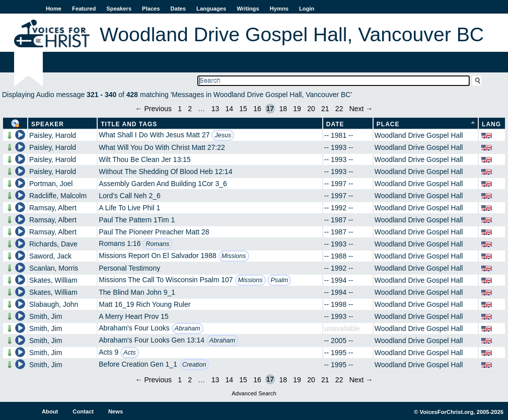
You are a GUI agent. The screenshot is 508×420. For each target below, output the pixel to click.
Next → (361, 109)
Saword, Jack (50, 256)
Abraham (188, 328)
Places (151, 9)
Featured (84, 9)
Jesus (223, 135)
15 (243, 109)
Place (388, 124)
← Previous (154, 109)
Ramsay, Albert (53, 208)
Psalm (279, 280)
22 (339, 109)
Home (54, 9)
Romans (157, 244)
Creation (194, 365)
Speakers (119, 9)
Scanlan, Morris (54, 268)
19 (297, 109)
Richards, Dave (53, 244)
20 (311, 109)
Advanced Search (254, 393)
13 (215, 109)
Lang (491, 124)
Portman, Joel (51, 184)
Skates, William (53, 280)
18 (283, 109)
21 (325, 109)
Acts (130, 353)
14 (229, 109)
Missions (234, 256)
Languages (211, 9)
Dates (178, 9)
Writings (248, 9)
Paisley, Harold (53, 135)
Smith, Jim (46, 316)
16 (257, 109)
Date (335, 124)
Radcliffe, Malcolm (58, 196)
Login (307, 9)
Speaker (48, 124)
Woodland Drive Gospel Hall (419, 135)
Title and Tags (129, 124)
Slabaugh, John (54, 304)
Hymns (279, 9)
